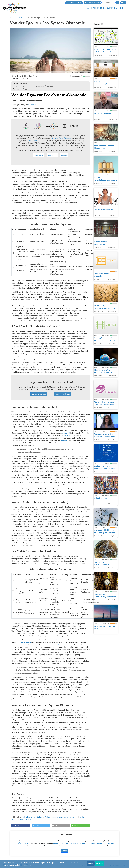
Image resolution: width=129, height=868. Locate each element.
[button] (21, 825)
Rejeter (91, 864)
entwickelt (66, 433)
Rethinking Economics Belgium (91, 844)
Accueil (13, 18)
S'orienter (93, 8)
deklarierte (67, 436)
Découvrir (106, 8)
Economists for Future (34, 141)
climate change (29, 817)
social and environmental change (65, 817)
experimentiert (25, 643)
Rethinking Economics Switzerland (65, 844)
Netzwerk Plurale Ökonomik (61, 138)
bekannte (64, 441)
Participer (120, 8)
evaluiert (59, 645)
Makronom (32, 105)
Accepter (100, 864)
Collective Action (43, 817)
